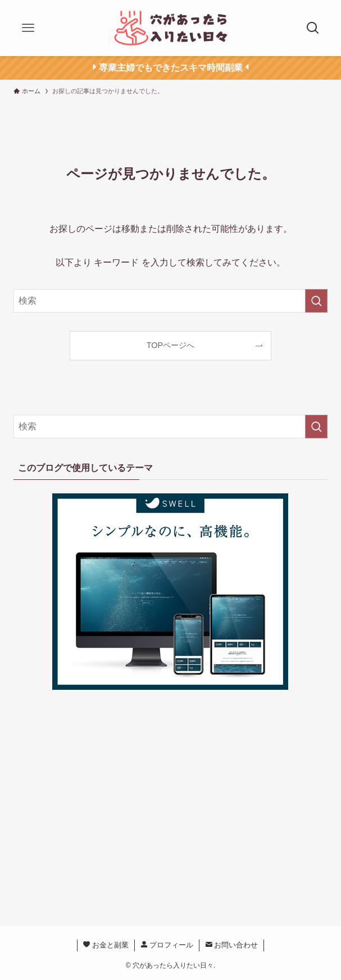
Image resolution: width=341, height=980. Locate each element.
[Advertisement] (171, 805)
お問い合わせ (232, 945)
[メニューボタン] (28, 28)
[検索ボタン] (313, 28)
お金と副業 (106, 945)
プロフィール (167, 945)
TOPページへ (171, 345)
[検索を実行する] (316, 301)
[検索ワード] (170, 301)
